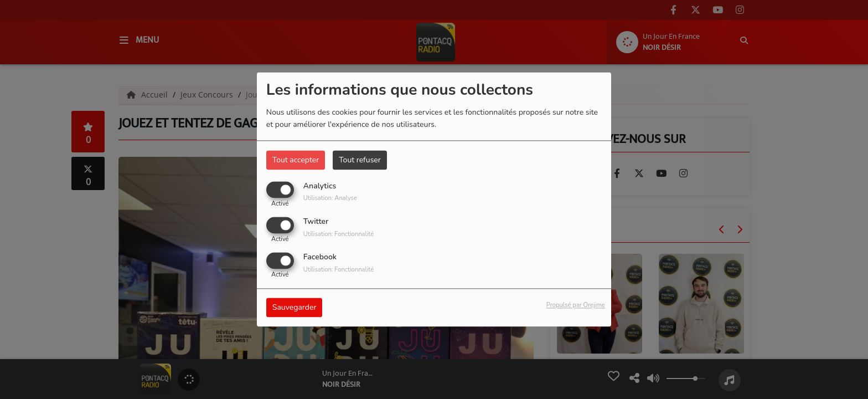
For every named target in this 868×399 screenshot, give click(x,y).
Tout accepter (296, 160)
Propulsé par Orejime (576, 306)
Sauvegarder (294, 308)
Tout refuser (360, 160)
